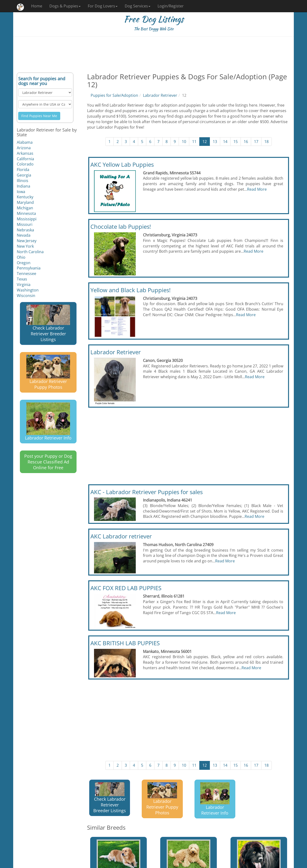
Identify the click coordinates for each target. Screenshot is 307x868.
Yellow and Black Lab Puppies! (130, 290)
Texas (22, 279)
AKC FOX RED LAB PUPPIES (126, 588)
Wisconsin (26, 296)
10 (184, 142)
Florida (23, 170)
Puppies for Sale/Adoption (114, 95)
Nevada (24, 235)
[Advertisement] (153, 55)
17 (256, 142)
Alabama (25, 142)
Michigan (25, 208)
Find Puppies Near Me (39, 116)
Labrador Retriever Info (48, 422)
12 (205, 142)
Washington (28, 290)
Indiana (24, 186)
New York (25, 246)
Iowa (21, 192)
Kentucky (25, 197)
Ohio (21, 257)
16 (246, 142)
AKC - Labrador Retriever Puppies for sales (147, 492)
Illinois (23, 181)
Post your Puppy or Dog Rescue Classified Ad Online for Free (48, 462)
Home (37, 6)
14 (225, 142)
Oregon (24, 263)
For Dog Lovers (103, 6)
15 (236, 142)
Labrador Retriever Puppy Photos (48, 372)
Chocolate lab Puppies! (121, 226)
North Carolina (30, 252)
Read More (257, 189)
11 (194, 142)
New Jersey (27, 241)
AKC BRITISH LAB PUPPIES (125, 643)
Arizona (24, 148)
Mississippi (27, 219)
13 (215, 142)
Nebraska (25, 230)
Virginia (24, 285)
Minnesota (26, 213)
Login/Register (171, 6)
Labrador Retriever (160, 95)
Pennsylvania (29, 268)
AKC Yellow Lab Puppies (122, 164)
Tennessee (27, 274)
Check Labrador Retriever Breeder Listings (48, 324)
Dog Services (138, 6)
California (25, 159)
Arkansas (25, 153)
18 (266, 142)
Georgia (24, 175)
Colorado (25, 164)
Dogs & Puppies (65, 6)
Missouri (25, 224)
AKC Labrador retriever (121, 536)
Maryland (25, 202)
